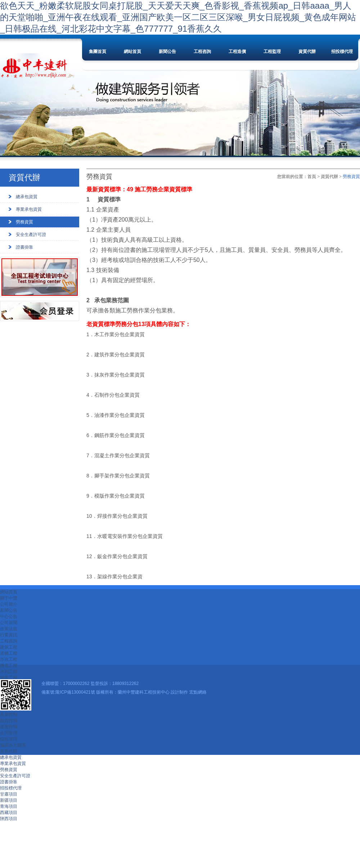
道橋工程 (9, 653)
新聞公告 (167, 52)
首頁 (312, 177)
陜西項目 (9, 819)
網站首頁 (132, 52)
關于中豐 (9, 598)
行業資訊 (9, 635)
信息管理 (9, 739)
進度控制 (9, 727)
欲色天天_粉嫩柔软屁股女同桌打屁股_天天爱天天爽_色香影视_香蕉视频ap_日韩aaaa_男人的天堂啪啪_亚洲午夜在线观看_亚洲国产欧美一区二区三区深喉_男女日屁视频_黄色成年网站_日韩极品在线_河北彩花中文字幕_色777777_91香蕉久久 (178, 17)
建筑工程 (9, 647)
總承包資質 (27, 197)
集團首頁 (98, 52)
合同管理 (9, 733)
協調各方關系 (13, 745)
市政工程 (9, 659)
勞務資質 (24, 222)
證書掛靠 (24, 247)
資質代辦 (307, 52)
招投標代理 (342, 52)
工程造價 (237, 52)
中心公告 (9, 616)
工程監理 (272, 52)
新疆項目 (9, 800)
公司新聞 (9, 623)
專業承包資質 (29, 209)
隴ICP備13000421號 (75, 692)
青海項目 (9, 806)
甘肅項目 (9, 794)
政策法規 (9, 629)
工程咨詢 (202, 52)
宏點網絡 (198, 692)
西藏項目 (9, 813)
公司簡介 (9, 604)
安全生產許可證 (31, 235)
